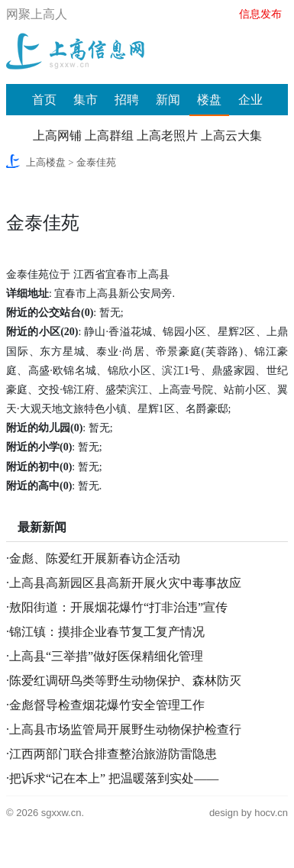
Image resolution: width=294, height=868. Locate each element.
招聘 (127, 100)
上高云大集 (231, 136)
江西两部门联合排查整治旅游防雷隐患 (113, 754)
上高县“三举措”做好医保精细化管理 (106, 656)
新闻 (168, 100)
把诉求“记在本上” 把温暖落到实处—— (114, 778)
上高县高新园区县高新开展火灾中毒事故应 (125, 583)
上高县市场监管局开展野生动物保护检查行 (125, 729)
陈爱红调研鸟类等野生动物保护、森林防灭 (125, 681)
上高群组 (109, 136)
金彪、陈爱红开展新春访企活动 (95, 558)
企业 (250, 100)
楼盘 (209, 100)
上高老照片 (167, 136)
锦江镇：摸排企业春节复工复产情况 (107, 632)
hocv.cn (271, 813)
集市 (86, 100)
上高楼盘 (46, 162)
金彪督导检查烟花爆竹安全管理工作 (107, 705)
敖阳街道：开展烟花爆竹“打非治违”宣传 (118, 607)
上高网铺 (57, 136)
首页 (44, 100)
